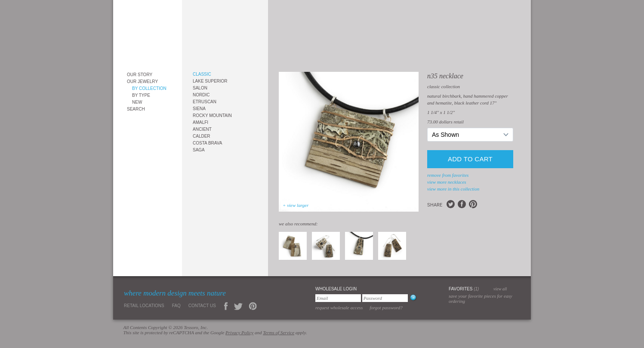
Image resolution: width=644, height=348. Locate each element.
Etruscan (205, 102)
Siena (199, 109)
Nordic (201, 95)
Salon (200, 88)
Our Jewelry (142, 82)
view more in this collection (453, 189)
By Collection (149, 88)
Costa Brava (207, 143)
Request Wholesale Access (339, 308)
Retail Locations (144, 306)
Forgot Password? (386, 308)
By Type (141, 95)
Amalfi (200, 122)
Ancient (202, 129)
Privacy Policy (239, 333)
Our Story (140, 75)
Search (136, 109)
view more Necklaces (447, 182)
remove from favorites (448, 175)
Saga (199, 150)
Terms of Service (279, 333)
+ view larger (296, 205)
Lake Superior (210, 81)
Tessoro (148, 33)
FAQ (176, 306)
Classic (202, 74)
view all (500, 289)
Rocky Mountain (212, 115)
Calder (202, 136)
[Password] (385, 298)
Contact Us (202, 306)
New (137, 102)
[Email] (338, 298)
